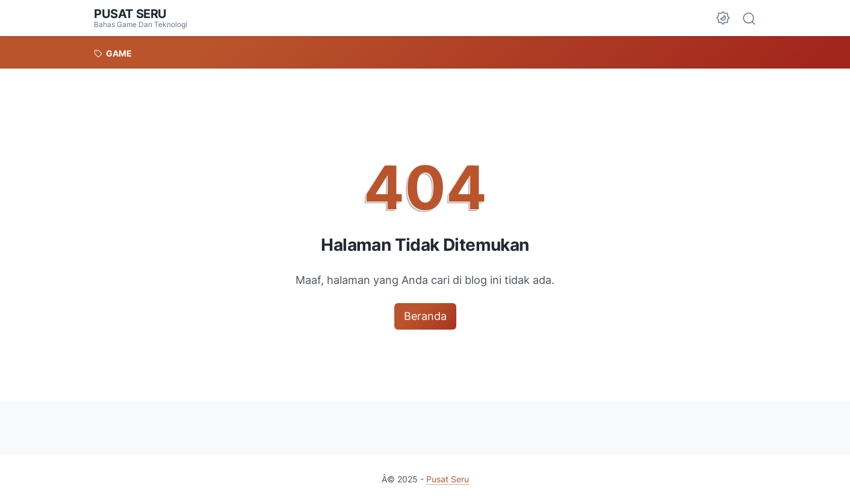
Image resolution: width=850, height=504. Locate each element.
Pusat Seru (130, 14)
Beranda (425, 316)
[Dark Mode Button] (723, 18)
